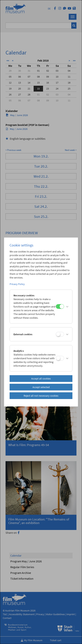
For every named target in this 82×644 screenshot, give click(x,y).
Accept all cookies (41, 379)
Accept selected (41, 387)
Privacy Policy (17, 284)
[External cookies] (60, 334)
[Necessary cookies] (60, 306)
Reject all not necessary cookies (41, 396)
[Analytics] (60, 358)
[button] (67, 307)
